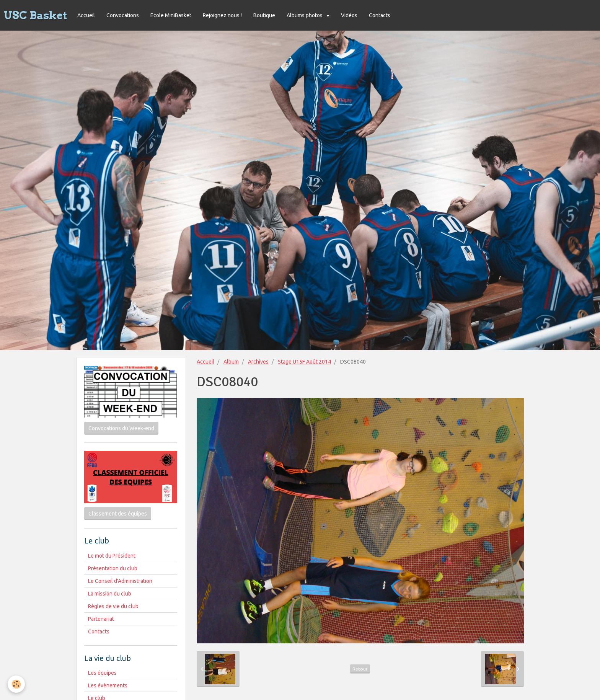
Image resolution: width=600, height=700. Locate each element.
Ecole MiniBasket (171, 15)
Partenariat (101, 619)
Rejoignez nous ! (222, 15)
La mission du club (110, 594)
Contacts (380, 15)
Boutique (264, 15)
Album (231, 362)
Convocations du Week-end (121, 428)
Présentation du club (113, 568)
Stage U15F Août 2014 (304, 362)
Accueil (86, 15)
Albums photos (305, 15)
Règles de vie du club (113, 606)
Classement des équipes (118, 514)
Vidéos (349, 15)
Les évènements (108, 685)
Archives (258, 362)
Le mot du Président (112, 556)
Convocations (123, 15)
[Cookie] (16, 684)
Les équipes (102, 673)
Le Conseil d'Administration (120, 581)
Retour (360, 669)
